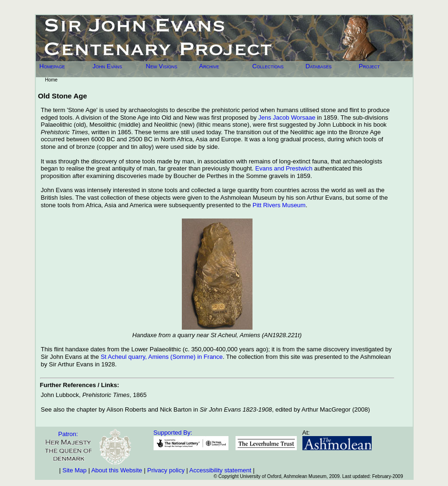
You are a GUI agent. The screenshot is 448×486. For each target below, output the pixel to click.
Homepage (52, 66)
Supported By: (173, 433)
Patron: (68, 434)
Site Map (75, 470)
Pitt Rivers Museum (279, 205)
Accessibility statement (220, 470)
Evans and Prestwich (284, 168)
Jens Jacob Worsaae (287, 117)
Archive (209, 66)
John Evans (108, 66)
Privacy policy (166, 470)
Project (370, 66)
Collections (268, 66)
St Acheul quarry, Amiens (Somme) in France (162, 357)
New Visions (162, 66)
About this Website (117, 470)
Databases (319, 66)
